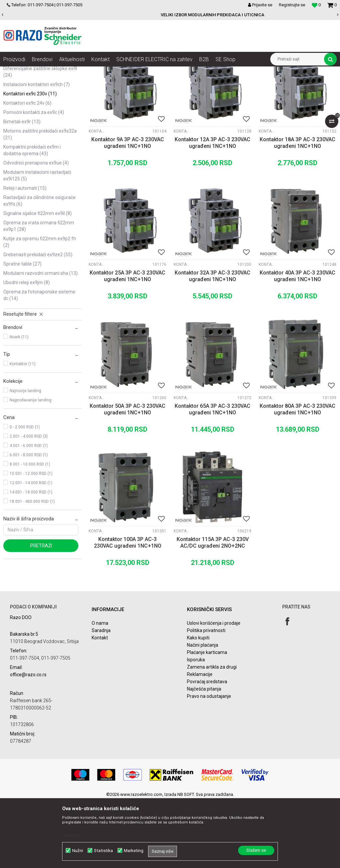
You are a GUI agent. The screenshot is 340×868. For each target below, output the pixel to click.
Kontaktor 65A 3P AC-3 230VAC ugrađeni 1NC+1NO (212, 476)
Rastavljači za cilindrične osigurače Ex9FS (40, 267)
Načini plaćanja (203, 711)
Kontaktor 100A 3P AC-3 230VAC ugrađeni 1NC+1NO (128, 609)
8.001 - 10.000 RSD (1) (30, 531)
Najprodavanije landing (31, 467)
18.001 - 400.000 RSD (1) (32, 568)
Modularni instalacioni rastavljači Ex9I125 (37, 242)
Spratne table (22, 330)
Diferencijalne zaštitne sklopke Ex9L (40, 138)
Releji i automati (25, 255)
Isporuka (196, 726)
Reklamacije (200, 741)
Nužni (78, 851)
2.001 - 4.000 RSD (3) (29, 503)
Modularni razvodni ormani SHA (41, 340)
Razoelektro (14, 71)
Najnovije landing (25, 457)
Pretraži (41, 612)
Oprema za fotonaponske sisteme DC (39, 362)
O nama (100, 690)
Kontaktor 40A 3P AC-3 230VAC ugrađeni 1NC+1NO (297, 342)
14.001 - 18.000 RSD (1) (31, 559)
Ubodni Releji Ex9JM (27, 349)
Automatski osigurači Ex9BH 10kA (38, 113)
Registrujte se (292, 5)
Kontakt (100, 704)
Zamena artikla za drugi (212, 733)
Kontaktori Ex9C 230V (30, 160)
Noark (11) (19, 403)
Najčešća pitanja (204, 755)
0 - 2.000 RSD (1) (25, 493)
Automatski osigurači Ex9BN (37, 100)
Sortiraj (246, 84)
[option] (170, 15)
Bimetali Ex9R (22, 188)
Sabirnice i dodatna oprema (37, 126)
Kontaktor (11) (23, 430)
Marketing (134, 851)
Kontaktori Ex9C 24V (27, 169)
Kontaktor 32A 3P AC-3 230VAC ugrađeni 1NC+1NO (212, 342)
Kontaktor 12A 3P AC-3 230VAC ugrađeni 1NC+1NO (212, 209)
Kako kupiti (198, 704)
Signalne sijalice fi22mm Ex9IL (38, 280)
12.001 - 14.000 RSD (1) (31, 549)
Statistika (103, 851)
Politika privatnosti (206, 697)
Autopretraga (217, 84)
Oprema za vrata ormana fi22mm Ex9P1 (39, 292)
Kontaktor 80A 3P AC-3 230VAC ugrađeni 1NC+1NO (297, 476)
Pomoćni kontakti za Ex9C (34, 179)
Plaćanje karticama (207, 719)
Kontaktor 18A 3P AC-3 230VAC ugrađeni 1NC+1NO (297, 209)
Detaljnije (72, 835)
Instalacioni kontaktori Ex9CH (37, 151)
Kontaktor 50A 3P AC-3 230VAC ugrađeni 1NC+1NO (127, 476)
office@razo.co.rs (28, 741)
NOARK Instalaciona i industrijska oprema (94, 71)
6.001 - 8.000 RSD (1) (29, 521)
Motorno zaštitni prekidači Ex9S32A (40, 201)
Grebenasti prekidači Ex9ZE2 (38, 321)
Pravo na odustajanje (209, 763)
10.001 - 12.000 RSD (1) (31, 540)
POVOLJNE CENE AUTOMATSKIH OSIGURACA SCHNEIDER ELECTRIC (170, 15)
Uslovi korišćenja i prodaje (214, 690)
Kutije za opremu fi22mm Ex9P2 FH (40, 308)
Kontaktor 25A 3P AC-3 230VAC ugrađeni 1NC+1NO (127, 342)
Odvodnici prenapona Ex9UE (36, 229)
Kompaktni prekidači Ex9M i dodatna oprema (32, 217)
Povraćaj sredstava (207, 748)
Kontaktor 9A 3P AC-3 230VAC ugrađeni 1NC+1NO (128, 209)
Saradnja (101, 697)
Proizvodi (41, 71)
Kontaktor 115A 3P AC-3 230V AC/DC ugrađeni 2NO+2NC (213, 609)
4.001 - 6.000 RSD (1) (29, 512)
